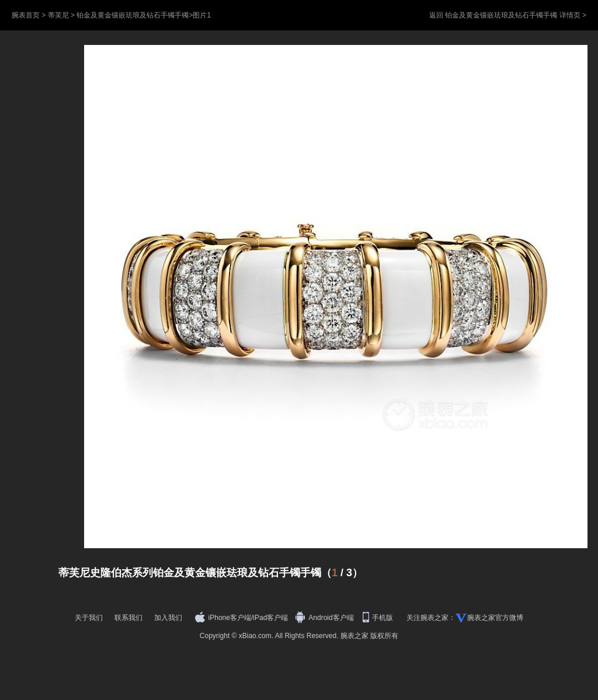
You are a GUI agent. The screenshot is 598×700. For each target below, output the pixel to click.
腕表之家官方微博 (495, 618)
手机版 (379, 618)
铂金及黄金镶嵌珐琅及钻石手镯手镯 (133, 15)
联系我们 (128, 618)
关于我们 (89, 618)
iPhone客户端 (223, 618)
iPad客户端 (270, 618)
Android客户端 (326, 618)
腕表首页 (26, 15)
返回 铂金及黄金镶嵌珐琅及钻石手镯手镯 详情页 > (508, 15)
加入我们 (168, 618)
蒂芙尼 (58, 15)
